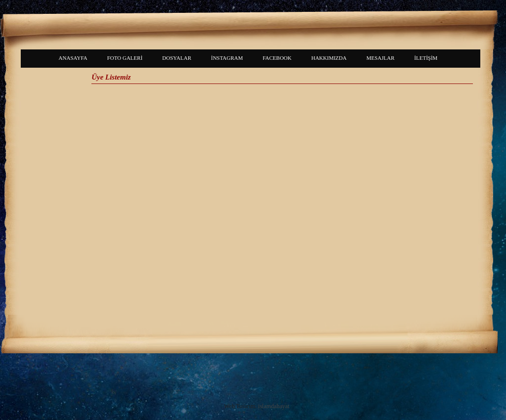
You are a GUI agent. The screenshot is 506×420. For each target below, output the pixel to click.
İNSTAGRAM (227, 58)
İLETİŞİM (426, 58)
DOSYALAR (177, 58)
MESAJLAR (380, 58)
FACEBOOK (277, 58)
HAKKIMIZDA (329, 58)
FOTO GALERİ (125, 58)
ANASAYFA (73, 58)
